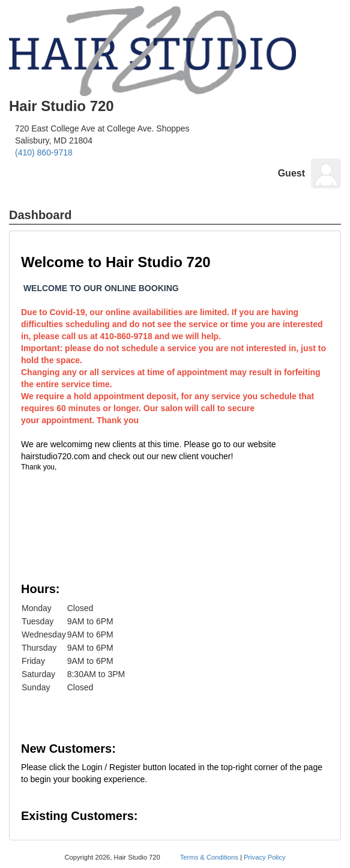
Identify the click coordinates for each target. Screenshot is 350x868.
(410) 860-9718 (44, 152)
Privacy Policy (265, 857)
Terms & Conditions (209, 857)
